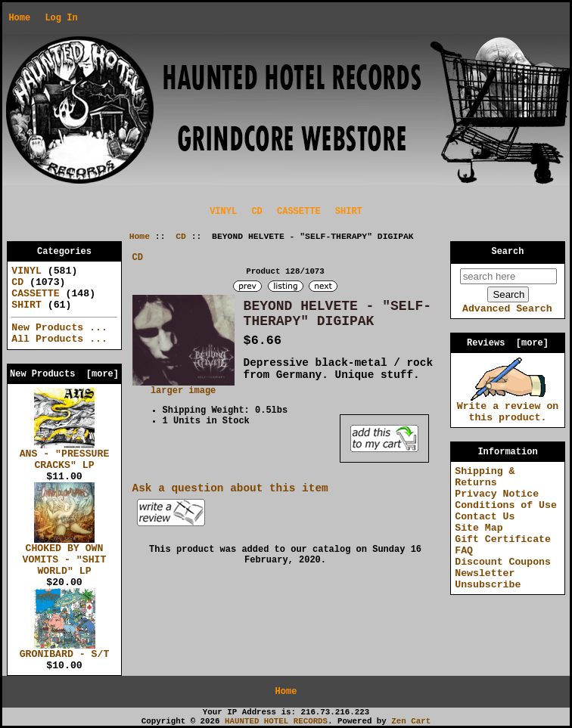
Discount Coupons (503, 562)
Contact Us (485, 517)
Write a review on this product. (508, 408)
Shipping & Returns (485, 477)
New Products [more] (64, 374)
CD (181, 237)
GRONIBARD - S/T (65, 650)
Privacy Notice (497, 494)
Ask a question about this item (230, 488)
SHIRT (349, 212)
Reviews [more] (508, 343)
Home (19, 18)
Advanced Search (507, 309)
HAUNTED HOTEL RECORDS (276, 721)
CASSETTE (299, 212)
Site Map (479, 528)
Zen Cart (411, 721)
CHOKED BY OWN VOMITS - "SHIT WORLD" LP (65, 556)
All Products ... (59, 339)
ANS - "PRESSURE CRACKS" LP (65, 455)
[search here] (508, 276)
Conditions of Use (506, 505)
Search (508, 252)
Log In (61, 18)
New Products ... (59, 328)
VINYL (223, 212)
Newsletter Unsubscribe (488, 579)
